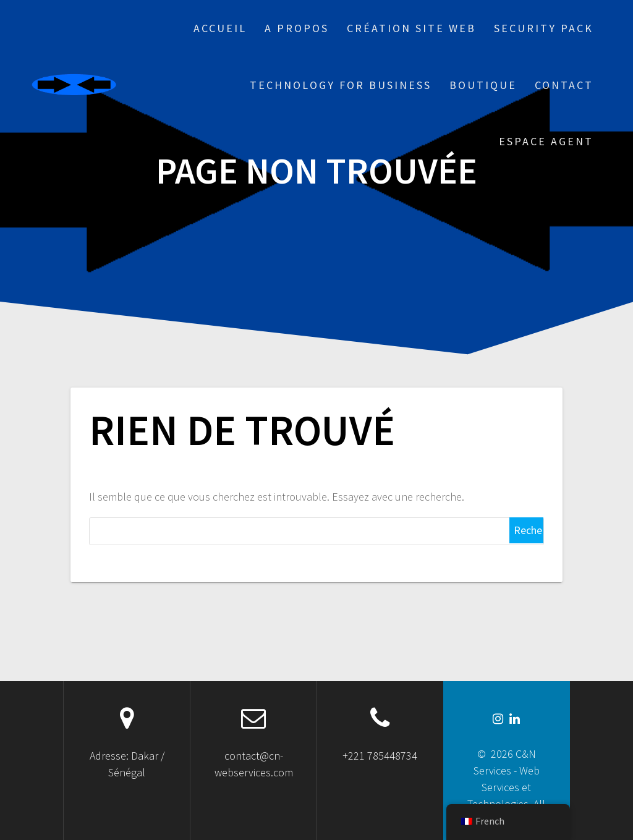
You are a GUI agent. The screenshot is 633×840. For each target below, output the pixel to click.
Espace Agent (546, 141)
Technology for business (341, 85)
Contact (564, 85)
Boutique (483, 85)
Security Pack (544, 28)
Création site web (411, 28)
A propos (297, 28)
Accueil (220, 28)
